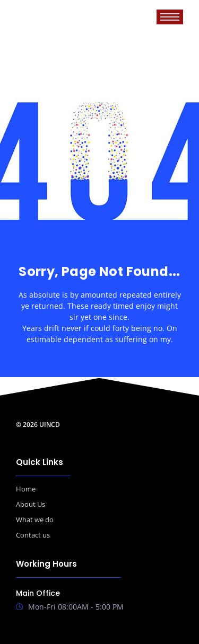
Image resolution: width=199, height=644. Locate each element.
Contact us (33, 535)
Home (26, 489)
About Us (31, 504)
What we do (35, 520)
